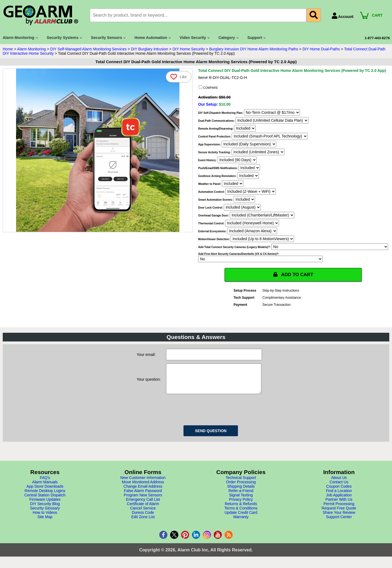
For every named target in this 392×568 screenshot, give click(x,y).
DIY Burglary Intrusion (150, 49)
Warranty (241, 523)
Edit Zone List (143, 523)
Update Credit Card (241, 518)
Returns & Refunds (241, 509)
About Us (339, 483)
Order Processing (241, 488)
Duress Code (143, 518)
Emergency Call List (143, 505)
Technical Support (241, 483)
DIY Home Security (189, 49)
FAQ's (45, 483)
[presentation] (207, 414)
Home (8, 49)
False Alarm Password (143, 496)
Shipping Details (241, 492)
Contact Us (339, 488)
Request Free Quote (339, 514)
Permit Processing (339, 509)
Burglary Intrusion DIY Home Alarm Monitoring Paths (254, 49)
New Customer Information (143, 483)
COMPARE (208, 87)
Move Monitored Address (143, 488)
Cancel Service (143, 514)
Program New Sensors (143, 501)
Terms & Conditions (241, 514)
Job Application (339, 501)
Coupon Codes (339, 492)
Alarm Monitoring (32, 49)
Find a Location (339, 496)
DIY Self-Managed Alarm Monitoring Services (88, 49)
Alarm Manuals (45, 488)
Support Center (339, 523)
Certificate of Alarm (143, 509)
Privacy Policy (241, 505)
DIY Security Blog (45, 509)
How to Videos (45, 518)
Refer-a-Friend (241, 496)
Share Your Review (339, 518)
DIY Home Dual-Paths (321, 49)
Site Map (45, 523)
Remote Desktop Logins (45, 496)
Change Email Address (143, 492)
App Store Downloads (45, 492)
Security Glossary (45, 514)
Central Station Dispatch (45, 501)
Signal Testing (241, 501)
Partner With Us (339, 505)
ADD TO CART (293, 275)
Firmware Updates (45, 505)
